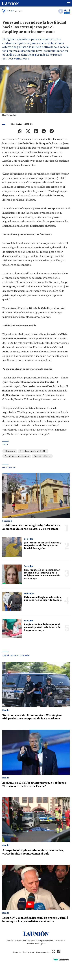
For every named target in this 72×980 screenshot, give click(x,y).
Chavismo (10, 451)
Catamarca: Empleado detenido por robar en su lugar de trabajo (43, 599)
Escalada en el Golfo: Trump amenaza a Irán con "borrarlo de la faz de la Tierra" (34, 784)
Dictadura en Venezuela (17, 456)
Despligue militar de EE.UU (33, 451)
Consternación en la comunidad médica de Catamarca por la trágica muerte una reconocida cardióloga (42, 574)
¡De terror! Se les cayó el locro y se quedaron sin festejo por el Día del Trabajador (43, 546)
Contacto (17, 952)
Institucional (29, 952)
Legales (42, 944)
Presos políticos (42, 456)
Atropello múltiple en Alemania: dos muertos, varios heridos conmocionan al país (33, 852)
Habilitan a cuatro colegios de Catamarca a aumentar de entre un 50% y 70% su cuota (31, 527)
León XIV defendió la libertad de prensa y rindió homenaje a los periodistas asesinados (35, 920)
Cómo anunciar (43, 952)
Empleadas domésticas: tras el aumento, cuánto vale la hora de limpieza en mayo (42, 627)
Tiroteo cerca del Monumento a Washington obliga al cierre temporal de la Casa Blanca (32, 717)
